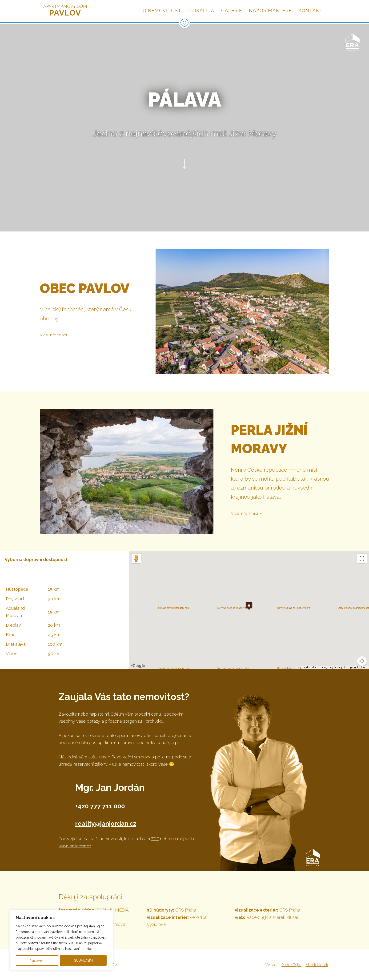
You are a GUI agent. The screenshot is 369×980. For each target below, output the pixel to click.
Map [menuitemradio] (154, 559)
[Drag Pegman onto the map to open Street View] (136, 558)
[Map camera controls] (362, 661)
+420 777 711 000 (113, 805)
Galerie (232, 11)
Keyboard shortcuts (308, 667)
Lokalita (202, 11)
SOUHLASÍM (83, 960)
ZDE (155, 839)
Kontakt (311, 11)
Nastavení (37, 960)
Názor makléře (270, 11)
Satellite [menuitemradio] (174, 559)
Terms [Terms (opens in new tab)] (364, 667)
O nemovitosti (163, 11)
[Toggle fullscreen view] (362, 558)
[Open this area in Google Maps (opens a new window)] (138, 666)
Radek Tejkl (286, 965)
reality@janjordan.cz (121, 822)
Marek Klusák (315, 965)
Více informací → (61, 335)
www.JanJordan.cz (77, 846)
